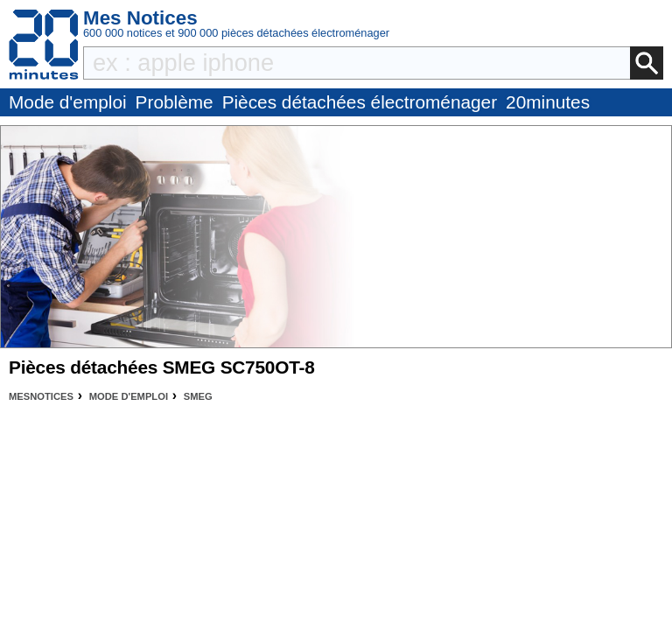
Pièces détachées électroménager (360, 102)
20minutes (548, 102)
